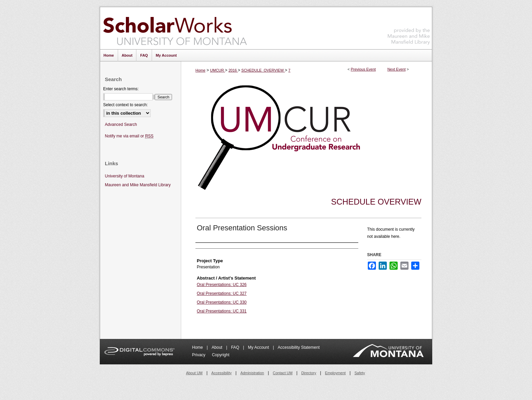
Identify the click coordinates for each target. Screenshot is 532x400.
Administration (252, 373)
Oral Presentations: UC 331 (222, 311)
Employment (335, 373)
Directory (309, 373)
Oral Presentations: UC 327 (222, 293)
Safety (360, 373)
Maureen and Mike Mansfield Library (409, 27)
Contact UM (283, 373)
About (218, 347)
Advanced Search (121, 125)
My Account (259, 347)
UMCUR (217, 70)
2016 (233, 70)
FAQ (236, 347)
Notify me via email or (129, 136)
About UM (194, 373)
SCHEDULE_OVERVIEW (263, 70)
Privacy (199, 355)
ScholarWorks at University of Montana (175, 28)
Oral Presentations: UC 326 (222, 285)
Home (200, 70)
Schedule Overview (376, 202)
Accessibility (222, 373)
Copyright (221, 355)
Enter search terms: (121, 89)
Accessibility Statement (299, 347)
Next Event (397, 69)
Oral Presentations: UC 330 (222, 302)
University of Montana (125, 176)
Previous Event (363, 69)
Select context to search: (125, 105)
